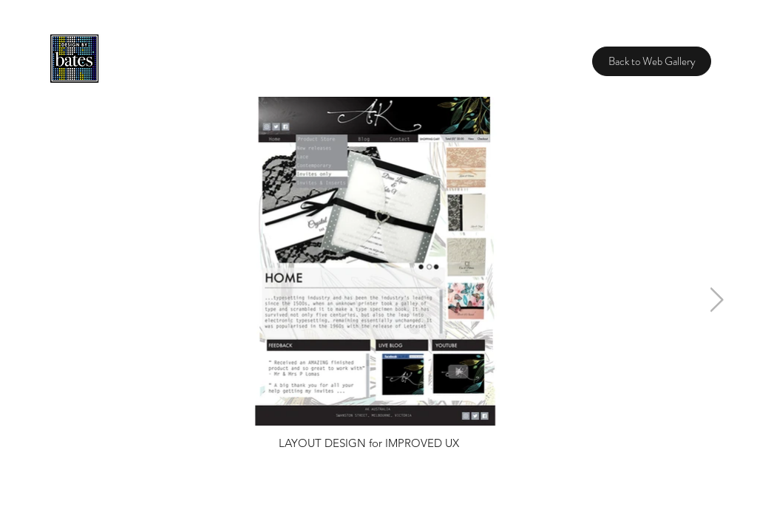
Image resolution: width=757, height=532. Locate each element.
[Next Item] (717, 301)
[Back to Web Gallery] (652, 61)
